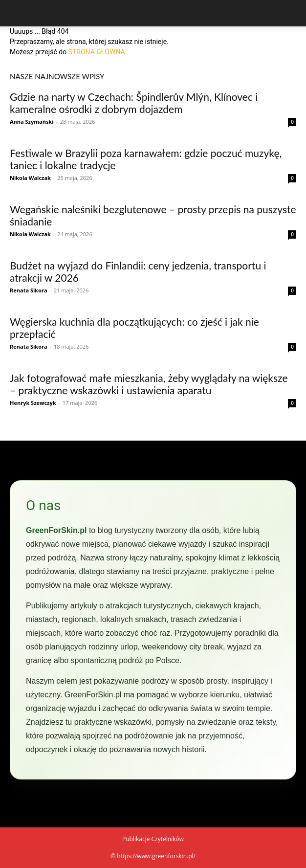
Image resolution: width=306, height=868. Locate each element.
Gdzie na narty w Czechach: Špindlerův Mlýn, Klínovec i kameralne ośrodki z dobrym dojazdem (134, 103)
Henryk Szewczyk (33, 403)
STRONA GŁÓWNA (97, 52)
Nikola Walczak (30, 178)
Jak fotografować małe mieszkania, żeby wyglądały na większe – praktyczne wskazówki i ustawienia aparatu (149, 384)
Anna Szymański (32, 122)
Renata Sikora (29, 290)
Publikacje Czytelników (153, 839)
